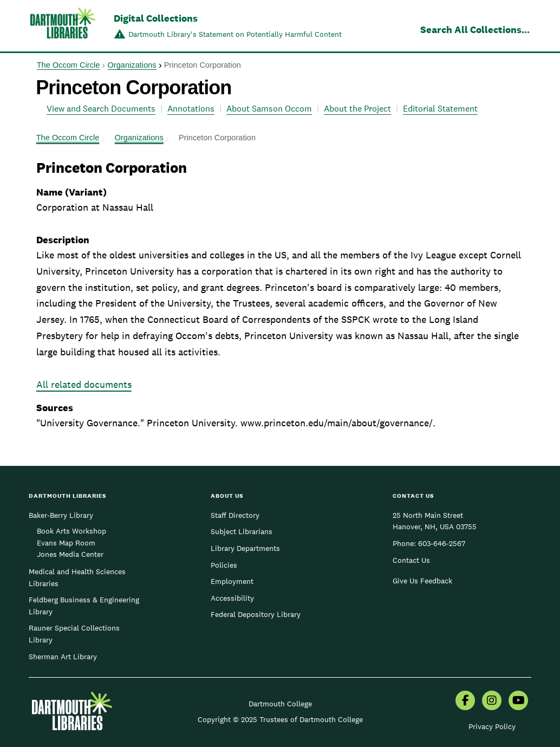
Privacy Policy (492, 726)
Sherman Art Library (63, 657)
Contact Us (411, 560)
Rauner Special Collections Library (74, 634)
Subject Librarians (242, 531)
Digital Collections (156, 18)
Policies (224, 565)
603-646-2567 (442, 543)
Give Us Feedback (422, 581)
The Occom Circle (69, 65)
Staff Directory (235, 515)
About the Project (357, 109)
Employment (232, 581)
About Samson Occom (269, 109)
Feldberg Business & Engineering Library (84, 606)
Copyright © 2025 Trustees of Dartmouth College (280, 719)
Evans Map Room (66, 543)
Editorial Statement (440, 109)
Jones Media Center (70, 554)
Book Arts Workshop (71, 531)
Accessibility (232, 598)
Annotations (191, 109)
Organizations (132, 65)
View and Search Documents (101, 109)
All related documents (84, 384)
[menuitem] (465, 701)
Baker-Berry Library (61, 515)
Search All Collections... (475, 30)
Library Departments (245, 548)
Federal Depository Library (256, 614)
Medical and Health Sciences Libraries (77, 577)
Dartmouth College (280, 704)
